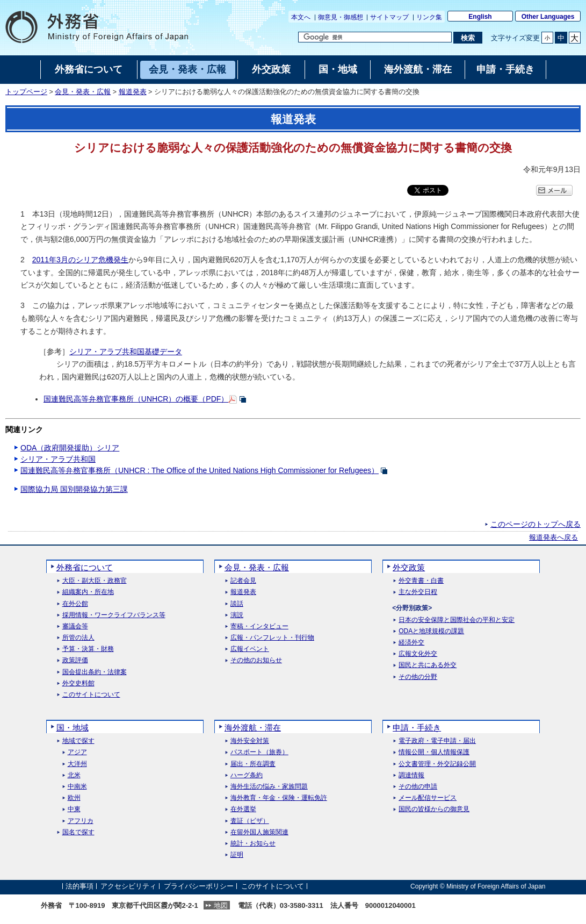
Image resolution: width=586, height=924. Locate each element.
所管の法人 (78, 638)
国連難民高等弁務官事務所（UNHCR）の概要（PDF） (136, 399)
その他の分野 (418, 677)
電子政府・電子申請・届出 (437, 741)
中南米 (77, 787)
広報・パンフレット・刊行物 (272, 638)
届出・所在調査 (253, 764)
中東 (74, 809)
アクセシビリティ (128, 886)
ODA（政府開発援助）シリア (70, 448)
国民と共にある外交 (428, 665)
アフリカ (81, 821)
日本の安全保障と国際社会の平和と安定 (457, 620)
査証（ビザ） (250, 821)
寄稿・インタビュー (259, 626)
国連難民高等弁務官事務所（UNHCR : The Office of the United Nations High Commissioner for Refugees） (200, 470)
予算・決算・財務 (88, 649)
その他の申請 (418, 787)
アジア (77, 752)
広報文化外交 (418, 654)
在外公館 (75, 604)
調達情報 (411, 775)
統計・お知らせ (253, 844)
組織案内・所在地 (88, 592)
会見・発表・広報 (83, 92)
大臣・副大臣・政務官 (95, 581)
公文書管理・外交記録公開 (437, 764)
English (480, 17)
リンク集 (429, 17)
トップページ (26, 92)
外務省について (85, 567)
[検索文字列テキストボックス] (375, 37)
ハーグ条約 (247, 775)
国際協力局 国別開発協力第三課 (74, 489)
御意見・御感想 (341, 17)
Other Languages (548, 17)
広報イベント (250, 649)
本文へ (301, 17)
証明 (237, 855)
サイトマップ (389, 17)
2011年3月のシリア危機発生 (80, 260)
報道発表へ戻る (554, 538)
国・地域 (73, 728)
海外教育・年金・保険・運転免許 (279, 798)
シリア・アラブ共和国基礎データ (126, 352)
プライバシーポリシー (199, 886)
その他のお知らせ (256, 660)
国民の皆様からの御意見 (434, 809)
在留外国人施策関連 (259, 832)
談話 (237, 604)
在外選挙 (243, 809)
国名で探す (78, 832)
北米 (74, 775)
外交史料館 (78, 683)
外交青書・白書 (421, 581)
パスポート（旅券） (259, 752)
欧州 (74, 798)
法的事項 (79, 886)
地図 (221, 905)
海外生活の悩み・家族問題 (269, 787)
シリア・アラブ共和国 (58, 459)
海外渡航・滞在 (253, 728)
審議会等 (75, 626)
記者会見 (243, 581)
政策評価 (75, 660)
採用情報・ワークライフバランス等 (114, 615)
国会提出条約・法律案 (95, 672)
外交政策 (409, 567)
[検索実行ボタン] (468, 38)
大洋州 (77, 764)
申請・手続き (417, 728)
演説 (237, 615)
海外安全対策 (250, 741)
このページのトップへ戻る (536, 524)
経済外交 (411, 643)
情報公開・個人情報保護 (434, 752)
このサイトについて (91, 695)
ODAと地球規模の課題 (431, 631)
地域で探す (78, 741)
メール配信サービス (428, 798)
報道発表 (133, 92)
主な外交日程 (418, 592)
